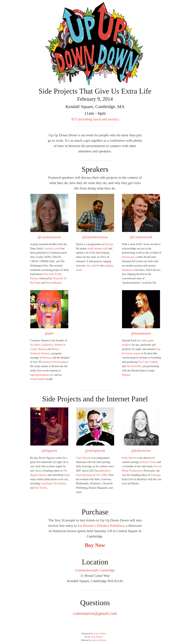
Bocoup (109, 244)
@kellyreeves (141, 451)
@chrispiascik (95, 451)
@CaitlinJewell (141, 237)
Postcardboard (54, 283)
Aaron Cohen (100, 633)
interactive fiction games (55, 362)
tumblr (41, 379)
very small (91, 266)
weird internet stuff (98, 248)
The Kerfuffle (134, 366)
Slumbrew (127, 270)
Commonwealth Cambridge (95, 570)
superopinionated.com (42, 375)
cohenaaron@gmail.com (95, 613)
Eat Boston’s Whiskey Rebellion (101, 526)
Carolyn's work (52, 248)
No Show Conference (42, 345)
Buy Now (95, 545)
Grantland (46, 483)
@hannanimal (141, 333)
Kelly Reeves (129, 458)
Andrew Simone (99, 640)
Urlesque (156, 475)
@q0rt (49, 333)
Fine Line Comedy (148, 362)
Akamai (47, 358)
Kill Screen (41, 488)
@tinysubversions (95, 237)
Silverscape (128, 257)
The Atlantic (59, 483)
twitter (34, 379)
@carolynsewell (49, 237)
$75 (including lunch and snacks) (95, 119)
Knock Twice (149, 462)
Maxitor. (126, 375)
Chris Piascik (83, 458)
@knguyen (49, 451)
